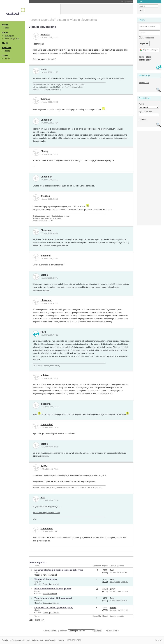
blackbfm (46, 256)
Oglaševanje (51, 640)
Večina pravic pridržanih (20, 640)
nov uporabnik (145, 57)
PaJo (43, 332)
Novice (5, 25)
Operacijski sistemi (51, 584)
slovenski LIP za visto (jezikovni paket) (54, 607)
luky (43, 497)
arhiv (7, 28)
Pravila (5, 640)
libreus (37, 591)
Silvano (113, 608)
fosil (112, 570)
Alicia (36, 572)
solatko (45, 275)
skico (112, 579)
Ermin (113, 589)
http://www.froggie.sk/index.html (46, 513)
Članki (5, 43)
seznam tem (144, 83)
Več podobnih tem (36, 620)
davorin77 (38, 601)
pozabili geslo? (145, 60)
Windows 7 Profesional (46, 579)
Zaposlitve (7, 48)
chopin (37, 610)
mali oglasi (9, 36)
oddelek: (77, 631)
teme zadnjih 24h (12, 38)
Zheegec (45, 196)
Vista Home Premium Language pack (53, 589)
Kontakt (61, 640)
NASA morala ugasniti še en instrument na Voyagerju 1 (61, 2)
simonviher (47, 424)
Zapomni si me (146, 38)
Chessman (46, 120)
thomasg (45, 35)
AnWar (44, 466)
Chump (45, 151)
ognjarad (38, 582)
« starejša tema (50, 631)
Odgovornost (38, 640)
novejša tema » (112, 631)
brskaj (7, 51)
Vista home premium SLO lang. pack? (53, 598)
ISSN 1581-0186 (74, 640)
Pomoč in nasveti (50, 575)
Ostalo (5, 55)
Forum (5, 32)
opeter (44, 69)
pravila (7, 58)
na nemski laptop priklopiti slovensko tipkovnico (59, 570)
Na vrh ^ (158, 640)
